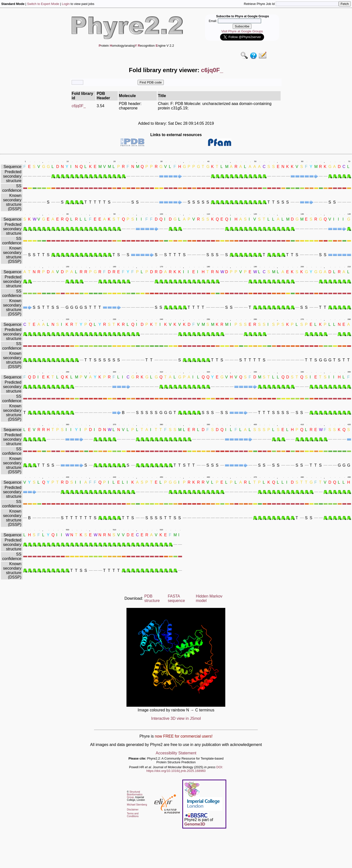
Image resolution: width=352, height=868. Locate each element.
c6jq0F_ (79, 106)
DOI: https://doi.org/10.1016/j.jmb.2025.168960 (185, 769)
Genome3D (195, 824)
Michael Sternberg (137, 805)
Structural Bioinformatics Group (135, 795)
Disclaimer (133, 810)
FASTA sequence (176, 598)
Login (66, 4)
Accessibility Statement (176, 753)
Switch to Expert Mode (43, 4)
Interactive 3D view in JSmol (176, 718)
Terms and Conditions (133, 815)
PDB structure (152, 598)
